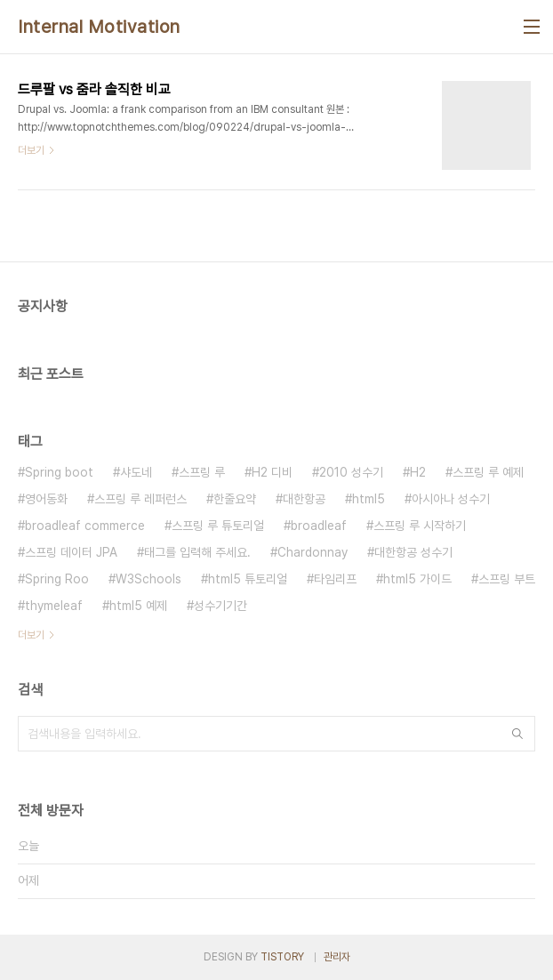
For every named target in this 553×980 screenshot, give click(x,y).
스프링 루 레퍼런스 (140, 499)
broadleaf (319, 526)
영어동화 (46, 499)
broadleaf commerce (85, 526)
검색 (517, 734)
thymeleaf (54, 606)
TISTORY (282, 957)
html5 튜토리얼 (248, 579)
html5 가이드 (417, 579)
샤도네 (136, 472)
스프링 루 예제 (488, 472)
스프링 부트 (507, 579)
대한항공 (304, 499)
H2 (418, 472)
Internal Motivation (99, 27)
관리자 (337, 957)
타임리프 (335, 579)
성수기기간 (220, 606)
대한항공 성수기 (413, 552)
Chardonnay (313, 552)
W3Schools (148, 579)
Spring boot (59, 472)
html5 (369, 499)
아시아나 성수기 (451, 499)
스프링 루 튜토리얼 (218, 526)
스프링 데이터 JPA (71, 552)
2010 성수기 (351, 472)
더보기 (31, 635)
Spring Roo (57, 579)
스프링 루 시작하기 (420, 526)
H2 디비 (272, 472)
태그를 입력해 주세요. (197, 552)
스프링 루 (202, 472)
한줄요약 (235, 499)
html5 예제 (138, 606)
